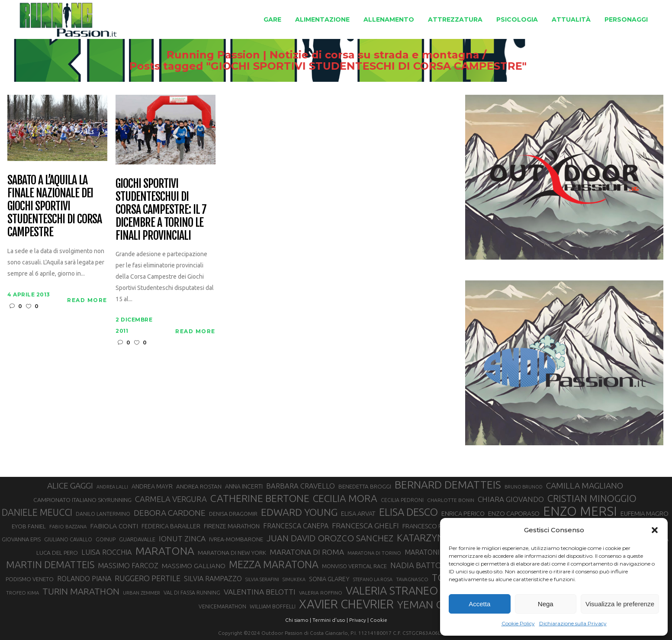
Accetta (479, 604)
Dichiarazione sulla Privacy (573, 623)
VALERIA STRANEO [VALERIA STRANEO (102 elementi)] (392, 591)
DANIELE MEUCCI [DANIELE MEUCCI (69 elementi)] (37, 512)
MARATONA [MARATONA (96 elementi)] (165, 551)
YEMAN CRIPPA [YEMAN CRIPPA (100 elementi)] (434, 605)
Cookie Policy (518, 623)
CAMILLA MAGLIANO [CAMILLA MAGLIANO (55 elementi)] (585, 486)
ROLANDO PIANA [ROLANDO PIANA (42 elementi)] (84, 579)
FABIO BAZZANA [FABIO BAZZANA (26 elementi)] (68, 526)
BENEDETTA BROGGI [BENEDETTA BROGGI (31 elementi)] (365, 487)
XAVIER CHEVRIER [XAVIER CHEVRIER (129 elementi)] (346, 604)
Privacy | (359, 620)
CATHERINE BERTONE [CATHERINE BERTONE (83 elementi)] (260, 498)
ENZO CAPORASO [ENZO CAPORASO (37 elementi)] (514, 513)
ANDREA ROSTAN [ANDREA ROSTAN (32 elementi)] (199, 486)
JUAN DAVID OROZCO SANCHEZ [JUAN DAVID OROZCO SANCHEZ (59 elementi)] (330, 538)
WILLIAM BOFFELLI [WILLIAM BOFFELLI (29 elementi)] (273, 606)
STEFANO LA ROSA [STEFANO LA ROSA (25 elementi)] (373, 579)
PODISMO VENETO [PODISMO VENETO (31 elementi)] (30, 579)
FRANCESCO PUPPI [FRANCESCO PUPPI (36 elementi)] (428, 526)
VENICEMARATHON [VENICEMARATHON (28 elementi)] (222, 606)
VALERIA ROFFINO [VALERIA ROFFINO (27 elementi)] (321, 593)
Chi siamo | (298, 620)
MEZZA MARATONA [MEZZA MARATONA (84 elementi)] (274, 564)
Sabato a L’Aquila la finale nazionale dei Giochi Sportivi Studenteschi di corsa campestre (55, 206)
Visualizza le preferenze (620, 604)
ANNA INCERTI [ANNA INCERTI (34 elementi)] (244, 486)
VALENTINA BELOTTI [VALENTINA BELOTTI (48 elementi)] (260, 592)
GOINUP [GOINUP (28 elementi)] (106, 539)
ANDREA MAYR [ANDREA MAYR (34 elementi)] (152, 486)
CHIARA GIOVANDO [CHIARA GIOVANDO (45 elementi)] (511, 499)
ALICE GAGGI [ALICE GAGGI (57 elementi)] (70, 486)
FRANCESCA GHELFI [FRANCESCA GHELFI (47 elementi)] (365, 526)
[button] (655, 530)
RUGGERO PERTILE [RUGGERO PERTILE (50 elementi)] (148, 578)
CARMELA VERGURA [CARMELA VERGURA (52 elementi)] (171, 499)
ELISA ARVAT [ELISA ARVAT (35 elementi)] (358, 513)
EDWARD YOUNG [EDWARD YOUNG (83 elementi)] (299, 512)
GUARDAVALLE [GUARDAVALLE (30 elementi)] (137, 539)
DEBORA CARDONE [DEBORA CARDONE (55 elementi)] (170, 513)
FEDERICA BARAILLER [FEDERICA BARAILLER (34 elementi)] (171, 526)
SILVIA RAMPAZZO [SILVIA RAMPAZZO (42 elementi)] (213, 579)
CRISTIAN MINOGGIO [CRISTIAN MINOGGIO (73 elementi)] (592, 498)
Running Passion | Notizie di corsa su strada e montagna (313, 55)
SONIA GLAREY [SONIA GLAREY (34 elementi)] (329, 579)
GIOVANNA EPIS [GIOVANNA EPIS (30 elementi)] (21, 539)
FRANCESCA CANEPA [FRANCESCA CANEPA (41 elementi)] (296, 526)
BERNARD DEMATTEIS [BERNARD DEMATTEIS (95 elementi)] (448, 485)
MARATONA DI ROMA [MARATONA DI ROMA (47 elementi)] (307, 552)
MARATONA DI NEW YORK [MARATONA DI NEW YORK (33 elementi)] (232, 553)
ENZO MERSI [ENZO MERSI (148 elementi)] (580, 511)
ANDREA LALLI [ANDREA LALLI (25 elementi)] (112, 487)
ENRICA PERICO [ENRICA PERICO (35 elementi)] (463, 513)
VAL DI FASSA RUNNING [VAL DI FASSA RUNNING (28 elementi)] (192, 593)
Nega (546, 604)
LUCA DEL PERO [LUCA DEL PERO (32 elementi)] (57, 553)
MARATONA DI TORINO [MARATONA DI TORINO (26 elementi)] (374, 553)
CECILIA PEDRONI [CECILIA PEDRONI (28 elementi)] (402, 500)
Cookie (379, 620)
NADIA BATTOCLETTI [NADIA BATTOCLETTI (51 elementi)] (428, 565)
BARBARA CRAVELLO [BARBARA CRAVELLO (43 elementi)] (301, 486)
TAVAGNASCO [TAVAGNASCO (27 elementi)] (412, 579)
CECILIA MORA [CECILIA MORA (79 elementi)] (345, 498)
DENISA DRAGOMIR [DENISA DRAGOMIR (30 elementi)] (233, 514)
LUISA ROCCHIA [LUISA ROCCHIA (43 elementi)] (107, 552)
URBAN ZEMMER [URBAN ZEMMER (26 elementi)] (141, 593)
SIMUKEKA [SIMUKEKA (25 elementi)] (294, 579)
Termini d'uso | (330, 620)
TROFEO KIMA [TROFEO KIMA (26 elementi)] (23, 593)
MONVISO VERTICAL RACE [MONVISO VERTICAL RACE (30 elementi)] (354, 566)
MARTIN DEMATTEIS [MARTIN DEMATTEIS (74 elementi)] (50, 564)
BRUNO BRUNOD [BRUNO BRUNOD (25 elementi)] (524, 487)
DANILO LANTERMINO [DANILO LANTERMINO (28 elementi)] (103, 514)
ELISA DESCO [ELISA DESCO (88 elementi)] (408, 512)
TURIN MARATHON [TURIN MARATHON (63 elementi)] (81, 591)
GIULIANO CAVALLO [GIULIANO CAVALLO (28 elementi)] (68, 539)
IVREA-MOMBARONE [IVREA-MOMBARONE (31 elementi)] (236, 539)
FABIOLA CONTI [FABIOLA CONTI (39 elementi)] (114, 526)
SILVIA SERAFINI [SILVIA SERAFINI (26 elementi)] (262, 579)
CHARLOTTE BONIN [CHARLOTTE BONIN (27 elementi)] (451, 500)
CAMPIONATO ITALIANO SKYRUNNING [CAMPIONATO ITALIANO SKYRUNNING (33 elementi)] (82, 500)
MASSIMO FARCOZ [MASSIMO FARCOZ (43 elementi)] (128, 566)
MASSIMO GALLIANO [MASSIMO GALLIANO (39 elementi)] (194, 566)
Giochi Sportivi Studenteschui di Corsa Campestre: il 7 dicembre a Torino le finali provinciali (161, 210)
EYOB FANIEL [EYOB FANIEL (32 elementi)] (29, 526)
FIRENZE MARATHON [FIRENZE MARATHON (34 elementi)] (232, 526)
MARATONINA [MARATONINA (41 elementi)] (426, 552)
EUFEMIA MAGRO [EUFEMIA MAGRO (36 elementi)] (645, 513)
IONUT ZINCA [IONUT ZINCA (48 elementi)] (182, 539)
